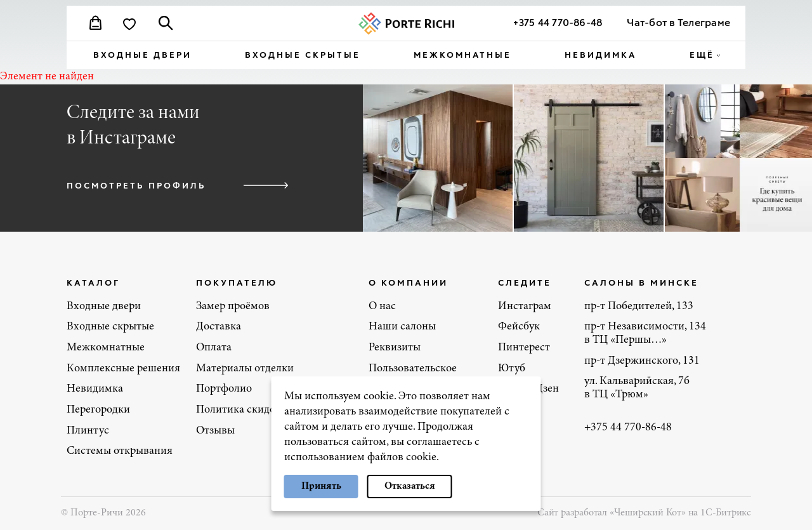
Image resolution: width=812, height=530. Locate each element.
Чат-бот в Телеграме (678, 22)
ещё (702, 55)
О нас (382, 307)
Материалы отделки (245, 369)
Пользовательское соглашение (413, 375)
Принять (321, 486)
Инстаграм (525, 307)
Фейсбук (519, 327)
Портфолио (224, 389)
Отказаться (410, 486)
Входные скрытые (303, 55)
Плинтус (88, 431)
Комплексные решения (123, 369)
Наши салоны (402, 327)
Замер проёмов (233, 307)
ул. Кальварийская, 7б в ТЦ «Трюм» (637, 388)
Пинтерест (524, 348)
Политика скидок (239, 410)
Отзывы (215, 431)
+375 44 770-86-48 (558, 22)
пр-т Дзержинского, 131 (642, 361)
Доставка (219, 327)
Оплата (214, 348)
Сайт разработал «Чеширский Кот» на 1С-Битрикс (644, 513)
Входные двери (142, 55)
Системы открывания (120, 451)
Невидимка (600, 55)
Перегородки (98, 410)
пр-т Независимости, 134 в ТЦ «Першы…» (645, 334)
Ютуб (512, 369)
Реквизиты (395, 348)
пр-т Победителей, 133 (639, 307)
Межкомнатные (462, 55)
